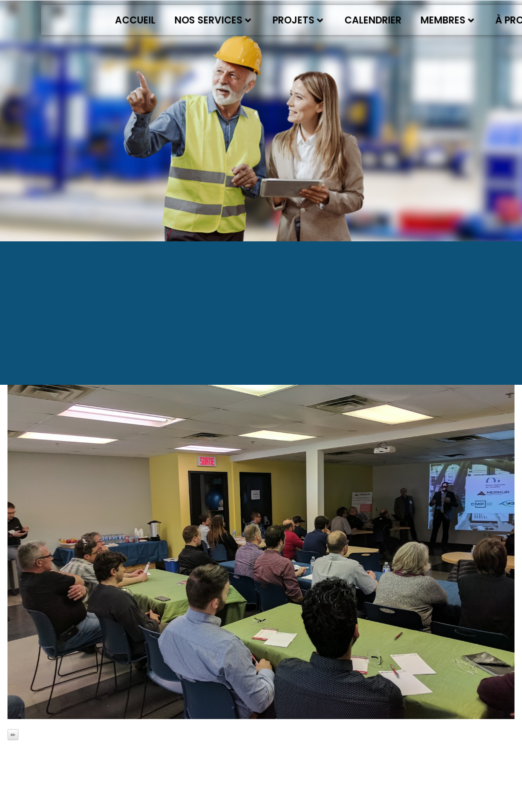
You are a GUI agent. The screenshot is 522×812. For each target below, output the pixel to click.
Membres (447, 20)
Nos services (213, 20)
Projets (298, 20)
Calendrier (373, 20)
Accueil (135, 20)
